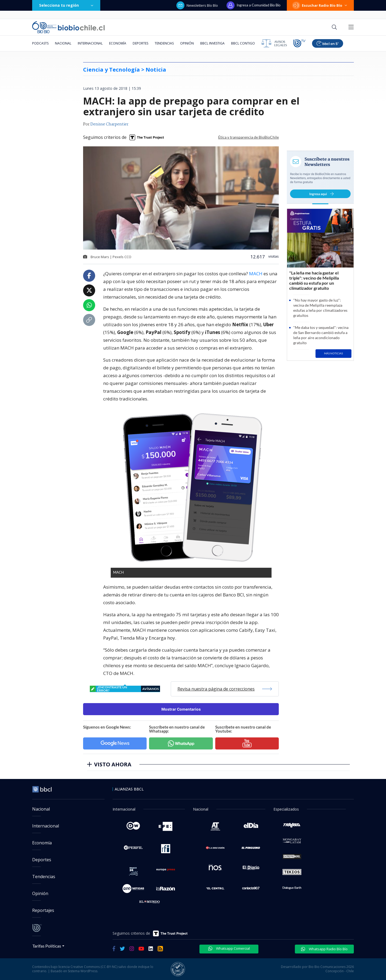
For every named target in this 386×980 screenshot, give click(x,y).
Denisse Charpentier (109, 124)
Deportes (140, 43)
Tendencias (164, 43)
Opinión (187, 43)
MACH (256, 274)
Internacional (90, 43)
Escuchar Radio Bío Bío (320, 5)
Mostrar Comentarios (181, 709)
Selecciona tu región (66, 5)
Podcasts (40, 43)
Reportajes (43, 910)
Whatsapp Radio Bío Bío (324, 949)
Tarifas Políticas (47, 946)
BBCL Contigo (243, 43)
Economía (118, 43)
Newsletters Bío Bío (197, 5)
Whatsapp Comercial (229, 948)
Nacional (63, 43)
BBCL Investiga (212, 43)
